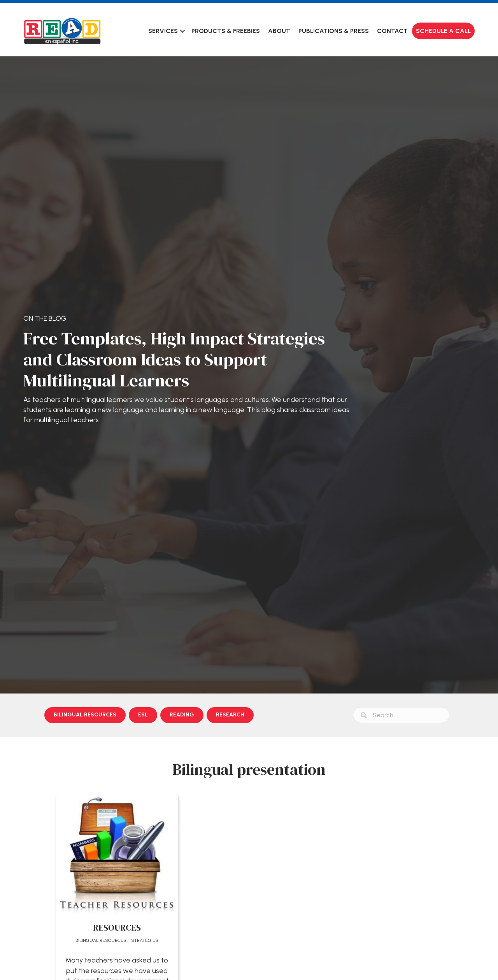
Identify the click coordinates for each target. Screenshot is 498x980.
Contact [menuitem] (392, 31)
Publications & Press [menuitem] (334, 31)
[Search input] (401, 715)
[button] (182, 31)
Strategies (145, 940)
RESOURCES (117, 928)
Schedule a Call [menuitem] (443, 31)
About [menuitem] (279, 31)
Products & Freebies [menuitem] (226, 31)
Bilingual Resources (101, 940)
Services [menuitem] (163, 31)
